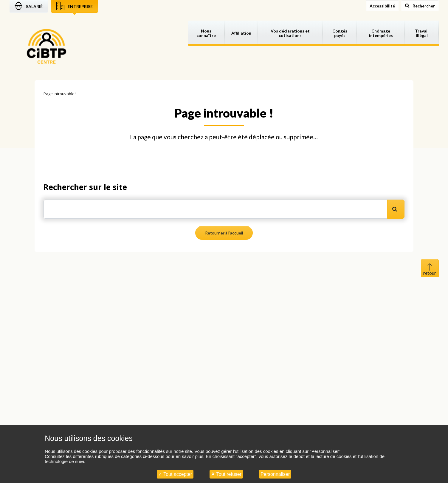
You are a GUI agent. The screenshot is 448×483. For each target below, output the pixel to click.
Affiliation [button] (241, 33)
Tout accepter (175, 474)
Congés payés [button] (340, 33)
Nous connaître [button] (206, 33)
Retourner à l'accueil (224, 233)
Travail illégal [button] (422, 33)
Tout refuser (226, 474)
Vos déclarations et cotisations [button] (290, 33)
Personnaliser (275, 474)
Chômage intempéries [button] (381, 33)
